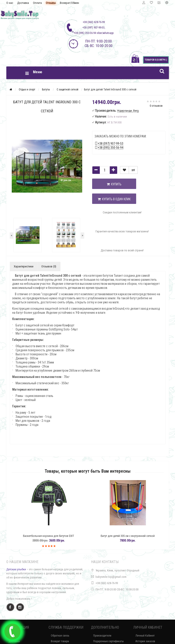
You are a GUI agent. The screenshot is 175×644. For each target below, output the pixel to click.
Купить (115, 184)
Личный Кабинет (145, 636)
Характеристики (24, 266)
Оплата (37, 3)
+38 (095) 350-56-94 (111, 148)
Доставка (23, 3)
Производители (102, 636)
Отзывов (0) (49, 266)
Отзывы (51, 3)
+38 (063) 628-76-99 (107, 583)
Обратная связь (60, 636)
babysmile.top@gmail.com (111, 577)
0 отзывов (156, 106)
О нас (10, 3)
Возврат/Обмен (69, 3)
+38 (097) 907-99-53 (111, 144)
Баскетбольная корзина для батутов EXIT (58, 536)
